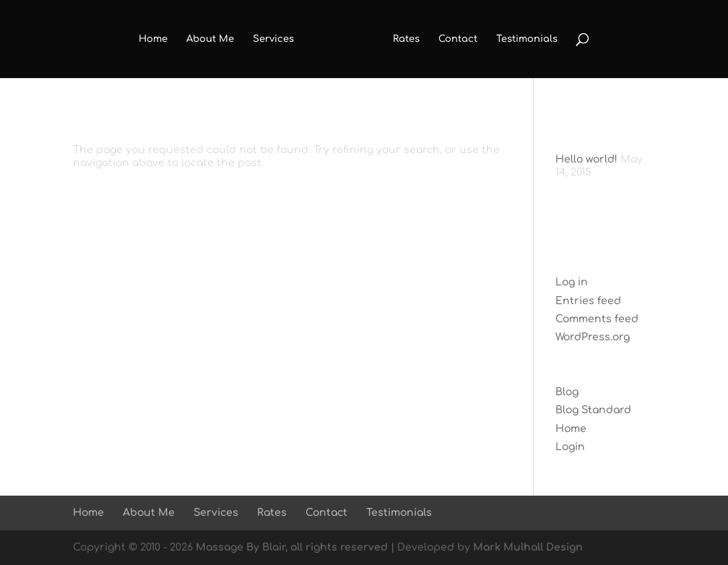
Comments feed (597, 319)
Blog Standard (593, 410)
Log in (572, 282)
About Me (210, 39)
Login (570, 447)
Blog (567, 392)
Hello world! (586, 159)
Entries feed (588, 301)
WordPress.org (593, 337)
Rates (406, 39)
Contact (458, 39)
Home (153, 39)
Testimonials (527, 39)
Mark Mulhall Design (528, 547)
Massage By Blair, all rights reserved (292, 547)
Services (273, 39)
